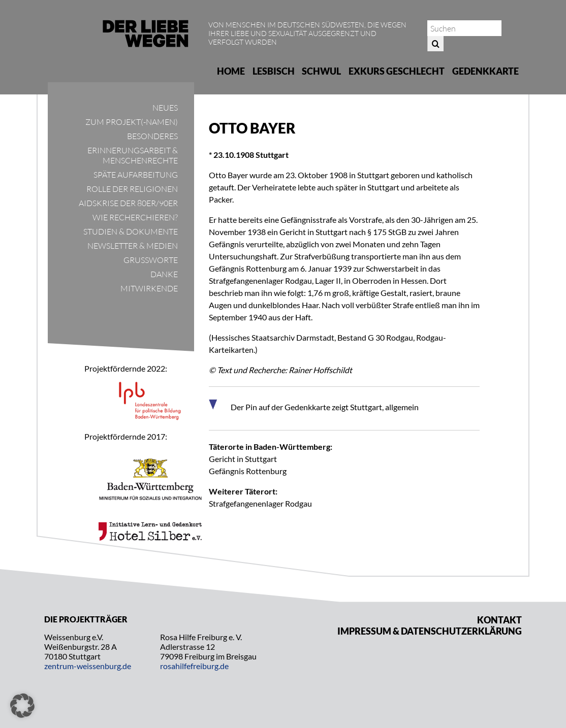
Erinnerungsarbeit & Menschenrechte (133, 155)
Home (231, 71)
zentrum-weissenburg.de (88, 666)
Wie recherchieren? (135, 217)
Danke (164, 274)
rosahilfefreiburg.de (194, 666)
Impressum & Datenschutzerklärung (430, 631)
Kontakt (499, 620)
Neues (165, 108)
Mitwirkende (149, 288)
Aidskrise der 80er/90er (128, 203)
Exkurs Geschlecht (397, 71)
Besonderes (152, 136)
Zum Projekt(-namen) (132, 122)
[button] (22, 706)
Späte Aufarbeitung (136, 175)
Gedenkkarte (485, 71)
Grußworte (151, 260)
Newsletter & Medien (133, 246)
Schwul (321, 71)
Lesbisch (274, 71)
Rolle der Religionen (132, 189)
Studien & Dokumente (131, 231)
